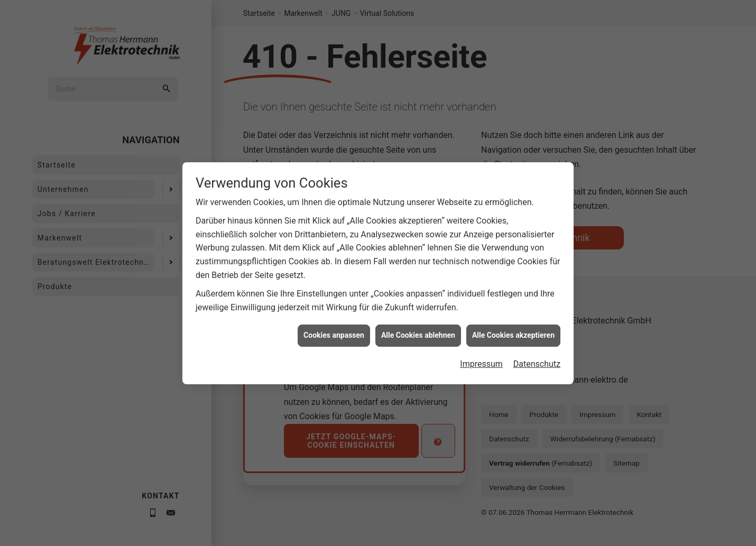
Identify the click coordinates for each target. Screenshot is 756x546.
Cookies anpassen (334, 332)
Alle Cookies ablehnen (418, 332)
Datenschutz (537, 361)
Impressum (481, 361)
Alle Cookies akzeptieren (513, 332)
